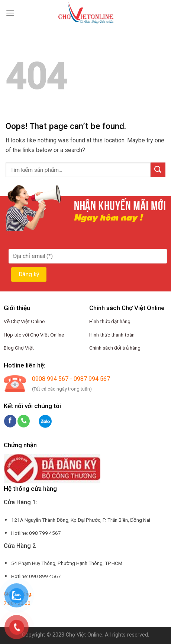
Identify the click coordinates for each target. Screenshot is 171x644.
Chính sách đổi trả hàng (115, 348)
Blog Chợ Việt (19, 348)
